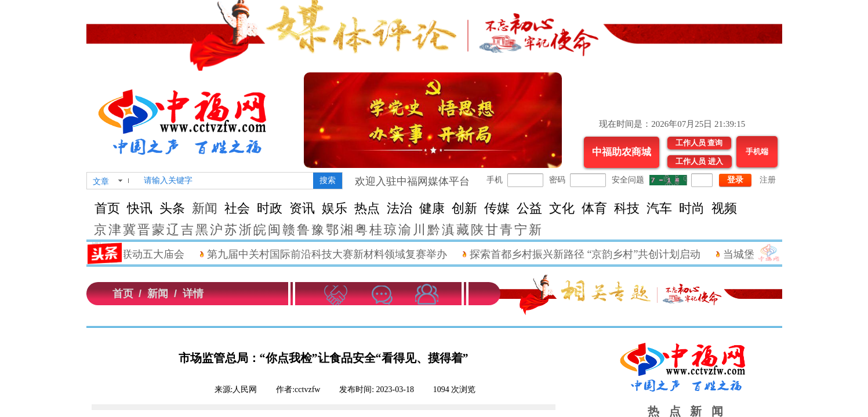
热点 (367, 208)
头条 (172, 208)
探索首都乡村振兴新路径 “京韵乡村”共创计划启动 (598, 254)
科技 (627, 208)
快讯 (140, 208)
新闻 (205, 208)
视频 (724, 208)
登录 (735, 180)
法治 (400, 208)
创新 (464, 208)
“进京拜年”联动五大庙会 (140, 254)
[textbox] (226, 181)
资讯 (302, 208)
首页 (107, 208)
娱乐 (335, 208)
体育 (594, 208)
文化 (562, 208)
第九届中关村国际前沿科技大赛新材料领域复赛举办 (340, 254)
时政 (270, 208)
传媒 (497, 208)
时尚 (692, 208)
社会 (237, 208)
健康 (432, 208)
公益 (529, 208)
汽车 (659, 208)
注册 (768, 180)
